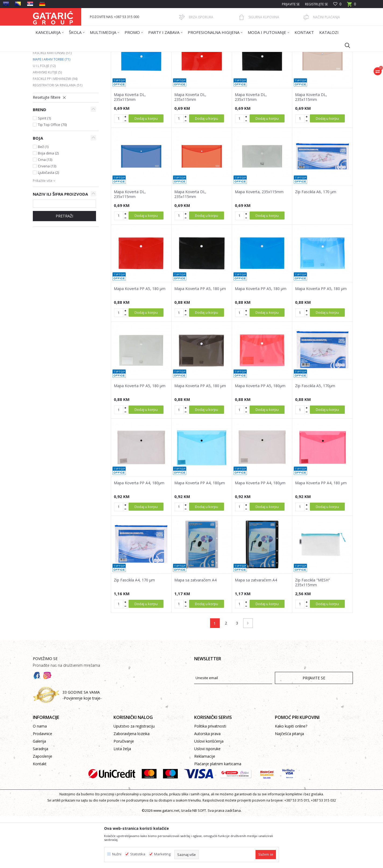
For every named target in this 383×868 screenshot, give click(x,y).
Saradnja (40, 801)
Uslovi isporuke (207, 801)
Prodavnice (42, 786)
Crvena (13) (47, 218)
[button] (345, 45)
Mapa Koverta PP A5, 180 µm (140, 341)
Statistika (138, 854)
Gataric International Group (54, 55)
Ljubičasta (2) (48, 224)
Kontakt (40, 816)
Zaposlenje (42, 808)
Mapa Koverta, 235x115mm (259, 244)
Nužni (117, 854)
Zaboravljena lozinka (132, 786)
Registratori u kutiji (53, 92)
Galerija (39, 793)
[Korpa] (352, 6)
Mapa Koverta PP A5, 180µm (260, 438)
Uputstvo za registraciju (134, 778)
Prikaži (276, 75)
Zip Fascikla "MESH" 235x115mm (313, 634)
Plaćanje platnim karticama (218, 816)
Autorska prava (207, 786)
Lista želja (122, 801)
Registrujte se (316, 4)
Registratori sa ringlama (58, 137)
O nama (40, 778)
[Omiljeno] (337, 4)
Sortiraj (219, 75)
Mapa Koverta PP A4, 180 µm (321, 535)
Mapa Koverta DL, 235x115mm (130, 149)
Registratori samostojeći (58, 98)
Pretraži (64, 268)
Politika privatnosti (210, 778)
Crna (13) (45, 211)
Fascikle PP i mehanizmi (55, 131)
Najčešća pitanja (289, 786)
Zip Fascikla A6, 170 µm (316, 244)
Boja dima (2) (48, 205)
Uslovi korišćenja (209, 793)
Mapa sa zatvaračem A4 (195, 632)
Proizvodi (86, 55)
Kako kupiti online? (291, 778)
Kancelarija (105, 55)
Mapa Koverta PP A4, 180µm (139, 535)
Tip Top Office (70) (52, 177)
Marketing (162, 854)
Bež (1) (43, 199)
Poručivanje (124, 793)
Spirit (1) (44, 170)
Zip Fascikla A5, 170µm (315, 438)
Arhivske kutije (47, 124)
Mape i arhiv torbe (52, 111)
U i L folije (44, 118)
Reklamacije (205, 808)
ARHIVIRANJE (127, 55)
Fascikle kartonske (52, 105)
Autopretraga (194, 75)
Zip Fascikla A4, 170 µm (134, 632)
